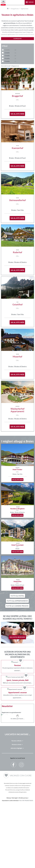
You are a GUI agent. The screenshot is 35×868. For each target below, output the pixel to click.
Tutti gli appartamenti (17, 601)
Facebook (14, 828)
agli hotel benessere (17, 637)
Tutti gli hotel (17, 596)
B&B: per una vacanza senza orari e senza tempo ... (17, 712)
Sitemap (9, 862)
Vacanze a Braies (17, 805)
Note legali (15, 862)
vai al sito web (17, 114)
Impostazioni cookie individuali (10, 865)
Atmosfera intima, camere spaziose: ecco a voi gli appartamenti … (17, 747)
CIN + (17, 100)
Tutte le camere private (17, 606)
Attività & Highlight (17, 813)
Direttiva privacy (23, 862)
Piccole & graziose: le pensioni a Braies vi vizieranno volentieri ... (17, 677)
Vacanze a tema (17, 809)
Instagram (21, 828)
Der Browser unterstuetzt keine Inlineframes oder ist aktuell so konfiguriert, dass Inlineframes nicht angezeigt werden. (18, 786)
